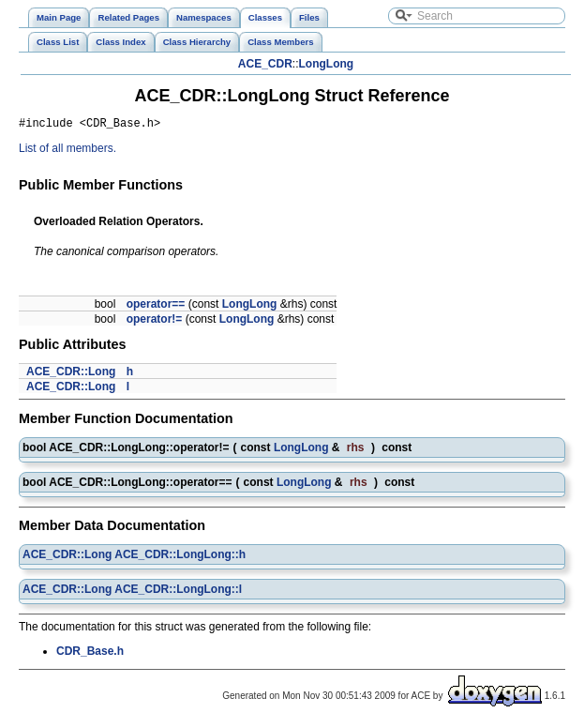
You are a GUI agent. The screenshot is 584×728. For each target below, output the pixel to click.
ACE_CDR (265, 64)
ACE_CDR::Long (71, 374)
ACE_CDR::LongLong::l (178, 592)
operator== (156, 307)
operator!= (155, 322)
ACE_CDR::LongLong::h (180, 557)
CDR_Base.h (90, 654)
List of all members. (67, 151)
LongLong (327, 64)
